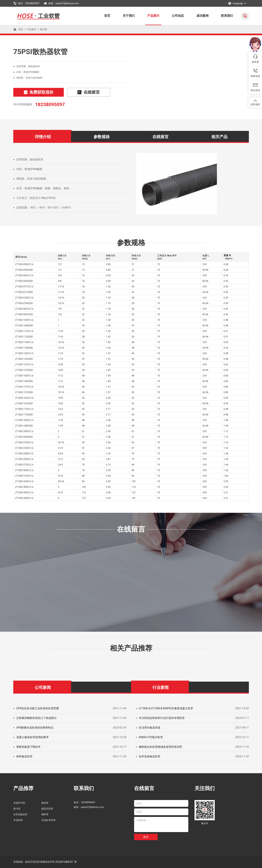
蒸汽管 (43, 29)
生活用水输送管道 (150, 728)
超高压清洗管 (32, 862)
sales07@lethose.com (92, 807)
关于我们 (129, 16)
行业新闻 (161, 688)
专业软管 (18, 820)
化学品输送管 (20, 814)
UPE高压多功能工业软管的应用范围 (38, 708)
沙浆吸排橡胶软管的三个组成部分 (37, 718)
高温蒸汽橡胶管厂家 (66, 862)
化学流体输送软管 (150, 756)
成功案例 (202, 16)
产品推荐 (23, 788)
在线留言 (89, 92)
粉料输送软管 (24, 756)
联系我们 (227, 16)
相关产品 (219, 137)
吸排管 (45, 803)
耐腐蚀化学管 (47, 862)
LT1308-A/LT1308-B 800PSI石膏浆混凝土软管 (166, 708)
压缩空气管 (19, 803)
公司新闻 (43, 688)
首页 (107, 16)
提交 (146, 837)
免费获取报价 (39, 92)
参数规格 (102, 137)
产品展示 (153, 16)
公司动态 (178, 16)
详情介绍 (43, 137)
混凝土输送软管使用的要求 (32, 737)
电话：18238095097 (27, 3)
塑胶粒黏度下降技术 (28, 747)
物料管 (45, 814)
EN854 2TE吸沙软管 (151, 737)
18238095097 (50, 104)
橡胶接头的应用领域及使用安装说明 (160, 747)
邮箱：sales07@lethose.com (61, 3)
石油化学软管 (48, 820)
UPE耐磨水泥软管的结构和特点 (35, 728)
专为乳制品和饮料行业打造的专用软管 (162, 718)
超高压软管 (47, 809)
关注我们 (205, 788)
